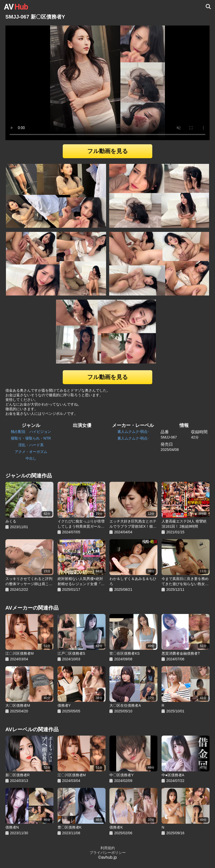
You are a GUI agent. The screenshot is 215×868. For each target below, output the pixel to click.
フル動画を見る (108, 151)
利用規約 (108, 848)
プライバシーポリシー (108, 853)
